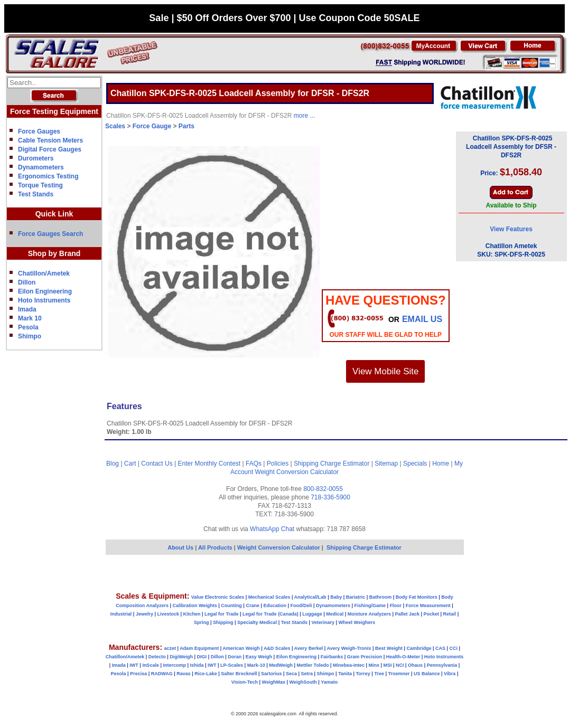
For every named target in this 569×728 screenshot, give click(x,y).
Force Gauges (39, 131)
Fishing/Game (370, 606)
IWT (134, 665)
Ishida (197, 665)
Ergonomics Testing (48, 176)
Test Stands (36, 194)
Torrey (363, 674)
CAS (440, 648)
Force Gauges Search (50, 234)
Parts (186, 126)
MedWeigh (281, 665)
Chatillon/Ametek (44, 273)
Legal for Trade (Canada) (270, 614)
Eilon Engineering (45, 291)
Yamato (329, 682)
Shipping (223, 622)
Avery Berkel (309, 648)
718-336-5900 (330, 497)
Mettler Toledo (313, 665)
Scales (115, 126)
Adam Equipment (199, 648)
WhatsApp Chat (272, 529)
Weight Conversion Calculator (297, 472)
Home (441, 464)
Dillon (27, 282)
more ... (305, 116)
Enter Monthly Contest (209, 464)
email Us (422, 319)
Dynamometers (41, 167)
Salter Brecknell (239, 674)
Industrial (121, 614)
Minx (374, 665)
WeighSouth (303, 682)
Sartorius (272, 674)
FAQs (254, 464)
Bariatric (356, 597)
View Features (511, 229)
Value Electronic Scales (218, 597)
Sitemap (386, 464)
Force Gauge (152, 126)
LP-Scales (232, 665)
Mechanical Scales (269, 597)
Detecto (157, 657)
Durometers (36, 158)
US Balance (427, 674)
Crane (253, 606)
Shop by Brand (54, 253)
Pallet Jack (407, 614)
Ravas (184, 674)
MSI (388, 665)
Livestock (168, 614)
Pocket (432, 614)
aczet (170, 648)
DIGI (202, 657)
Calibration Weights (194, 606)
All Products (216, 547)
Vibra (450, 674)
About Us (180, 547)
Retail (450, 614)
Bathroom (381, 597)
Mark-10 (256, 665)
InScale (151, 665)
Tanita (345, 674)
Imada (27, 309)
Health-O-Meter (403, 657)
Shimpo (30, 336)
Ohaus (415, 665)
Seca (291, 674)
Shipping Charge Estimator (332, 464)
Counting (231, 606)
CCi (454, 648)
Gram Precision (365, 657)
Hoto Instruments (44, 300)
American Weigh (241, 648)
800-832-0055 (323, 489)
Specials (415, 464)
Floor (396, 606)
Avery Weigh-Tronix (349, 648)
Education (275, 606)
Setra (307, 674)
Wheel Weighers (357, 622)
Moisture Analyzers (369, 614)
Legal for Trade (222, 614)
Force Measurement (428, 606)
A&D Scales (277, 648)
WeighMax (274, 682)
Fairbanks (332, 657)
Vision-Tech (245, 682)
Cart (130, 464)
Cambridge (419, 648)
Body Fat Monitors (417, 597)
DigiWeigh (181, 657)
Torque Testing (40, 185)
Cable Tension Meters (50, 140)
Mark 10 (30, 318)
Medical (335, 614)
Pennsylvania (442, 665)
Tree (379, 674)
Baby (336, 597)
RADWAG (162, 674)
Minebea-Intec (349, 665)
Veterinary (323, 622)
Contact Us (157, 464)
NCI (400, 665)
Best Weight (389, 648)
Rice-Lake (206, 674)
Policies (278, 464)
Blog (113, 464)
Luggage (312, 614)
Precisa (138, 674)
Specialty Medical (257, 622)
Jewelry (144, 614)
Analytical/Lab (310, 597)
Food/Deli (301, 606)
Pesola (28, 327)
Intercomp (174, 665)
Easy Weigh (259, 657)
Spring (202, 622)
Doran (235, 657)
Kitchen (192, 614)
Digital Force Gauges (50, 149)
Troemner (399, 674)
